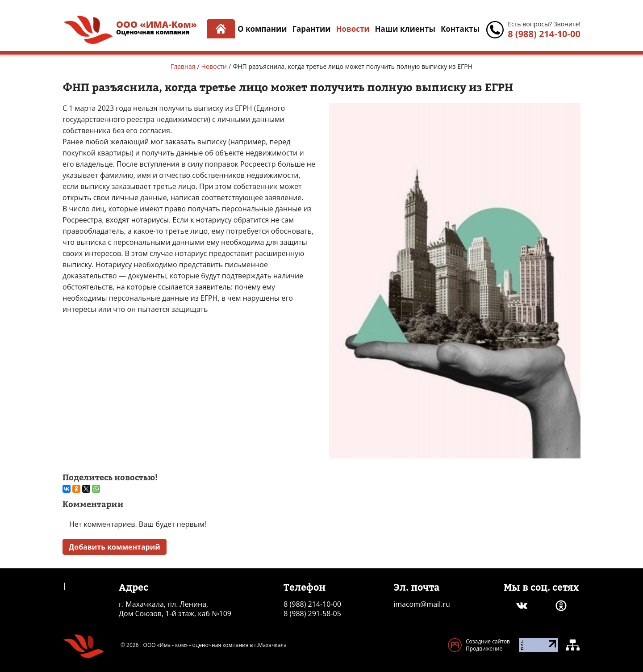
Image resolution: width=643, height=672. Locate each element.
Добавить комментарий (115, 547)
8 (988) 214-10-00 (544, 34)
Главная (183, 66)
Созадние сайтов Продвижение (488, 645)
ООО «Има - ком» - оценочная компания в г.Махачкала (215, 645)
